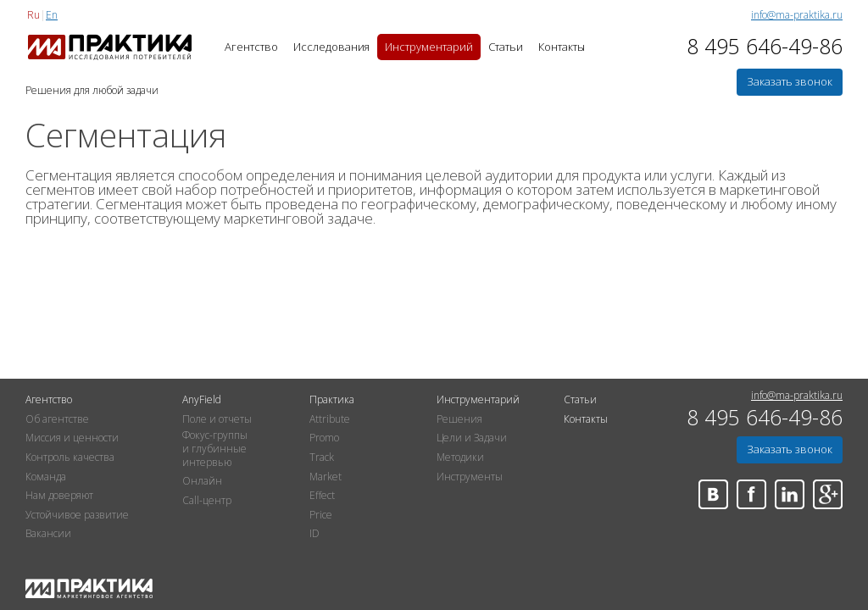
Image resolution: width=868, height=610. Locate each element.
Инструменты (470, 477)
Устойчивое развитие (77, 515)
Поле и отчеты (217, 419)
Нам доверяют (59, 496)
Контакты (562, 47)
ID (314, 534)
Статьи (506, 47)
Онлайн (202, 481)
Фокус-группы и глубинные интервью (215, 449)
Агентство (251, 47)
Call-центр (207, 501)
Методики (460, 457)
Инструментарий (429, 47)
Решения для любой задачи (92, 91)
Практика (332, 400)
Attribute (330, 419)
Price (321, 515)
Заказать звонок (790, 81)
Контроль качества (70, 457)
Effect (322, 496)
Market (325, 477)
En (52, 15)
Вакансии (48, 534)
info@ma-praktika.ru (797, 15)
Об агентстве (57, 419)
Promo (324, 438)
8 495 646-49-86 (765, 47)
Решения (459, 419)
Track (322, 457)
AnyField (202, 400)
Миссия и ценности (72, 438)
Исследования (331, 47)
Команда (46, 477)
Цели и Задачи (472, 438)
